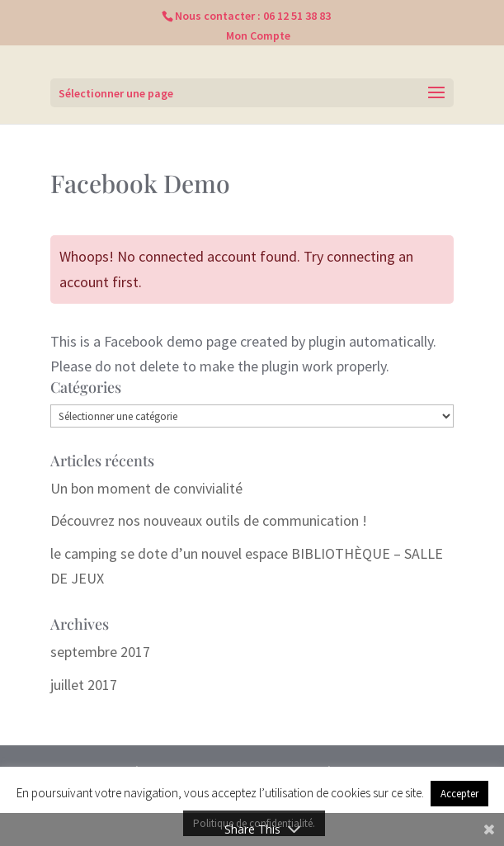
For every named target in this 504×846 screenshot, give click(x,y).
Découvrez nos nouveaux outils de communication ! (209, 520)
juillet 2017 (84, 685)
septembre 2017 (100, 652)
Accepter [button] (459, 794)
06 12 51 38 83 (297, 16)
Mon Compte (258, 35)
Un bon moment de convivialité (146, 488)
